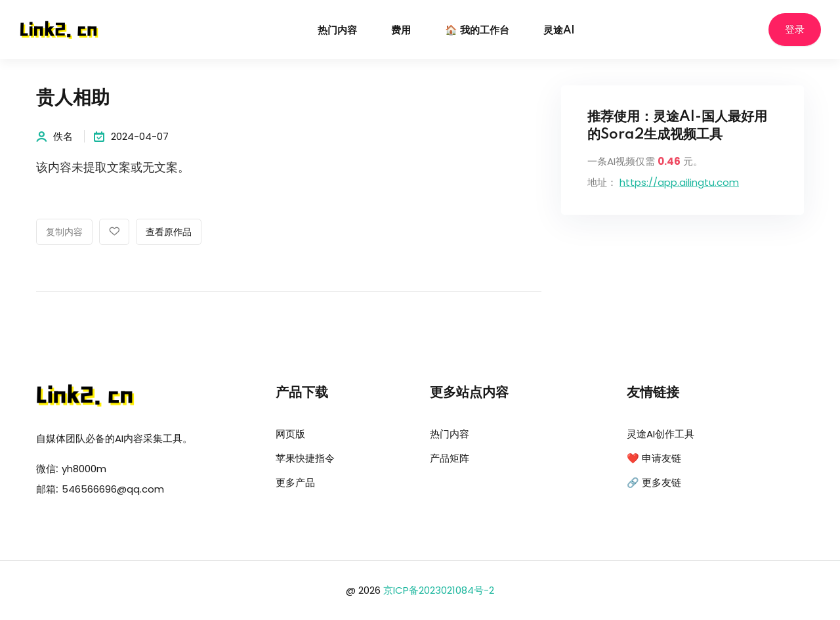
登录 (795, 30)
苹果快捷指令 (305, 458)
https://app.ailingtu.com (679, 182)
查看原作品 (169, 232)
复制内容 (64, 232)
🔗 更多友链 (654, 482)
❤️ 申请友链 (654, 458)
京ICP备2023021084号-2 (439, 590)
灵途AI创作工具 (661, 434)
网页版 (290, 434)
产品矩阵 (450, 458)
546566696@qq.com (113, 489)
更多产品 (295, 482)
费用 (401, 31)
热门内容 (337, 31)
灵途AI (559, 31)
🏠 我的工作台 (477, 31)
